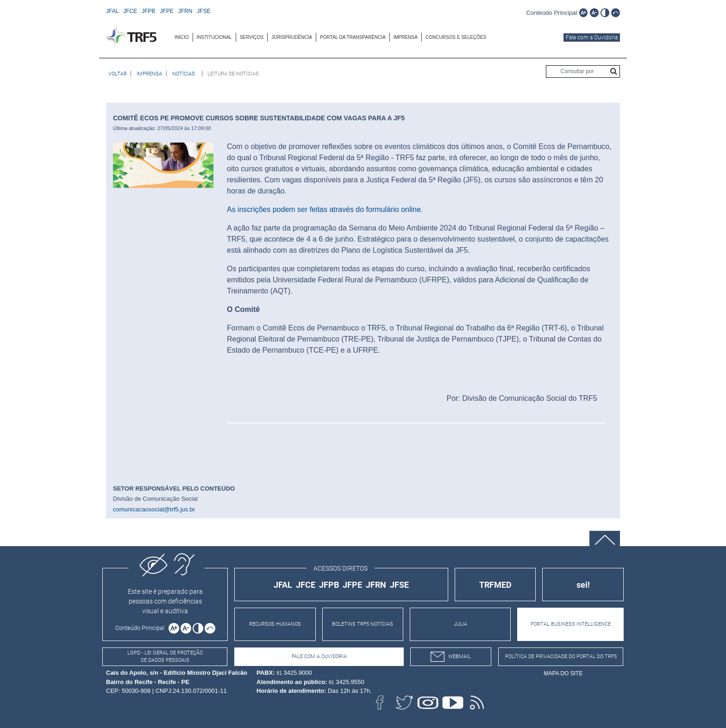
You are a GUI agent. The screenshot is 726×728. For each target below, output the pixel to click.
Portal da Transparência (353, 37)
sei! (583, 585)
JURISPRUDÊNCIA (292, 37)
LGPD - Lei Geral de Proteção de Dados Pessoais (165, 657)
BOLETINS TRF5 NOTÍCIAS (363, 624)
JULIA (460, 624)
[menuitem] (182, 37)
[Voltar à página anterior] (118, 74)
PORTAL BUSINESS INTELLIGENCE (571, 624)
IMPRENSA (406, 37)
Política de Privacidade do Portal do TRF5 (561, 656)
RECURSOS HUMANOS (275, 624)
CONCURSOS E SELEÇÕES (456, 37)
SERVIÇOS (252, 37)
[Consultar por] (583, 72)
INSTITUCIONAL (214, 37)
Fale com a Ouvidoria (592, 37)
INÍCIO (182, 37)
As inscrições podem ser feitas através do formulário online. (325, 209)
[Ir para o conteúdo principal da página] (551, 12)
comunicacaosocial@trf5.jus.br (154, 509)
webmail (451, 657)
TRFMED (495, 585)
